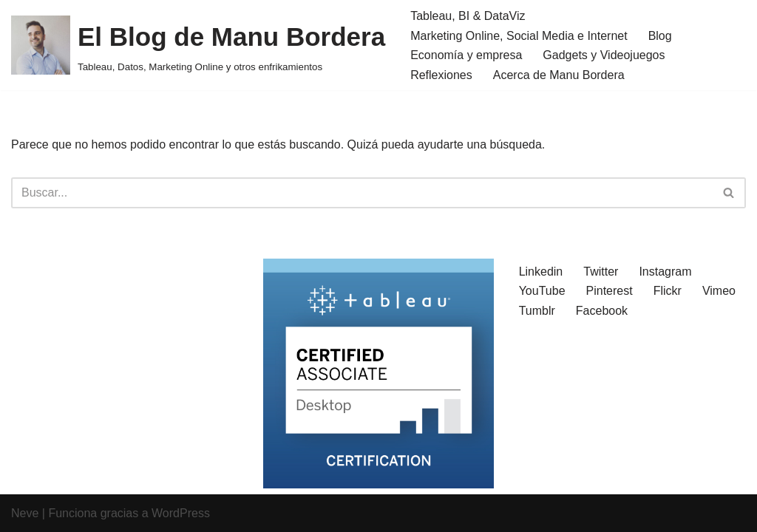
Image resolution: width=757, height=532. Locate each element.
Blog (660, 36)
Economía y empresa (466, 55)
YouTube (542, 291)
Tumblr (537, 311)
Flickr (668, 291)
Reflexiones (441, 75)
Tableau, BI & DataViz (468, 16)
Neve (25, 513)
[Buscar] (362, 193)
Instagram (665, 272)
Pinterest (610, 291)
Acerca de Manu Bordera (559, 75)
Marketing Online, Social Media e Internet (519, 36)
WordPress (181, 513)
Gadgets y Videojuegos (604, 55)
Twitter (601, 272)
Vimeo (719, 291)
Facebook (602, 311)
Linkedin (541, 272)
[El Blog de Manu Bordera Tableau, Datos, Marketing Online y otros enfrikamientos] (198, 45)
